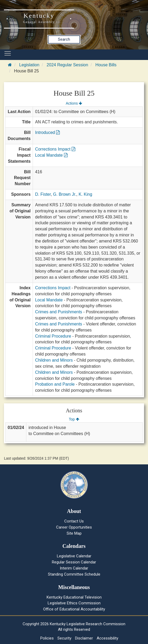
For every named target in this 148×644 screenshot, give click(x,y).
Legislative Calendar (74, 556)
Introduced (47, 132)
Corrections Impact (55, 149)
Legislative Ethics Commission (74, 603)
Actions (74, 103)
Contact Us (74, 521)
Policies (47, 638)
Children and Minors (54, 360)
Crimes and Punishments (59, 312)
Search (64, 39)
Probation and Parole (55, 384)
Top (74, 419)
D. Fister (43, 194)
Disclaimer (84, 638)
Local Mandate (51, 155)
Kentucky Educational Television (74, 597)
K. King (86, 194)
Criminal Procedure (53, 336)
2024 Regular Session (67, 65)
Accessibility (107, 638)
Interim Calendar (74, 568)
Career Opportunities (74, 527)
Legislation (29, 65)
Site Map (74, 533)
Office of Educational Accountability (74, 609)
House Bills (106, 65)
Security (64, 638)
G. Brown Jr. (65, 194)
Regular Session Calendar (74, 562)
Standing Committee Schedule (74, 574)
